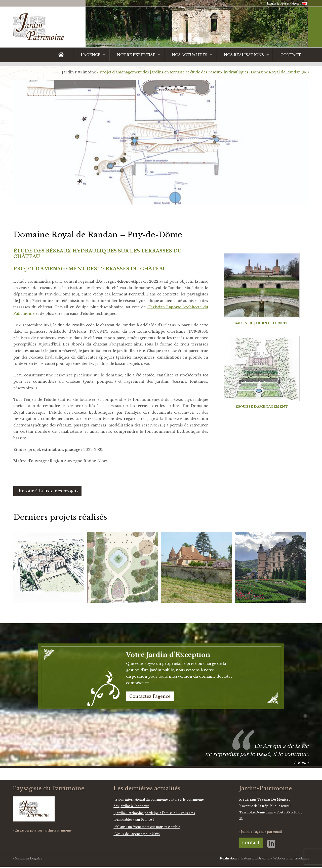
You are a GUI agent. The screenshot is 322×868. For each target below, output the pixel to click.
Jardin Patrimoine (79, 72)
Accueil (65, 57)
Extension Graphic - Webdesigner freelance (275, 858)
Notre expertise (136, 55)
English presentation (283, 3)
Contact (291, 55)
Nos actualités (190, 55)
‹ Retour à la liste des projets (47, 491)
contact (251, 843)
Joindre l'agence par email (261, 832)
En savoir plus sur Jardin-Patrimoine (43, 830)
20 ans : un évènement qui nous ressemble (148, 827)
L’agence (91, 55)
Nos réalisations (244, 55)
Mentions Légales (28, 858)
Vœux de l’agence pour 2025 (137, 834)
